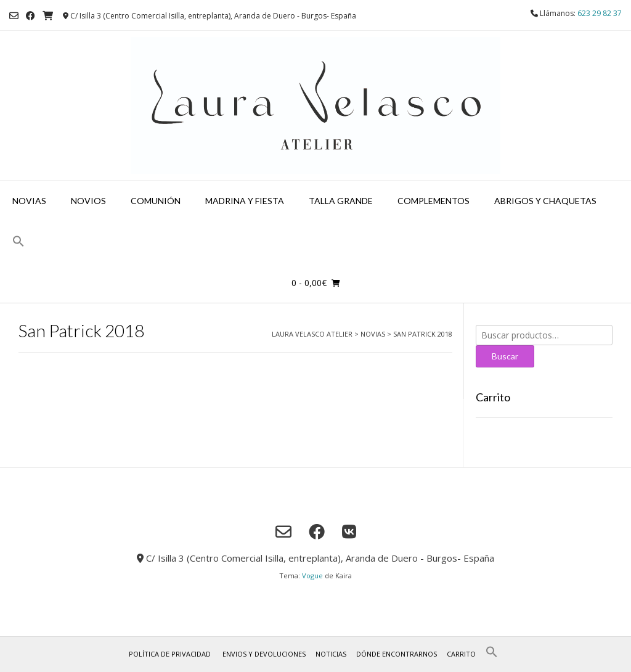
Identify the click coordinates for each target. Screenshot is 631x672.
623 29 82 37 (600, 13)
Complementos (434, 201)
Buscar (505, 356)
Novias (29, 201)
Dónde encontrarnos (397, 654)
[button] (18, 242)
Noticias (331, 654)
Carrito (461, 654)
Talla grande (341, 201)
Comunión (156, 201)
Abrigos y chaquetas (545, 201)
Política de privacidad (170, 654)
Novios (88, 201)
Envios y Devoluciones (264, 654)
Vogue (312, 576)
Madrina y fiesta (245, 201)
